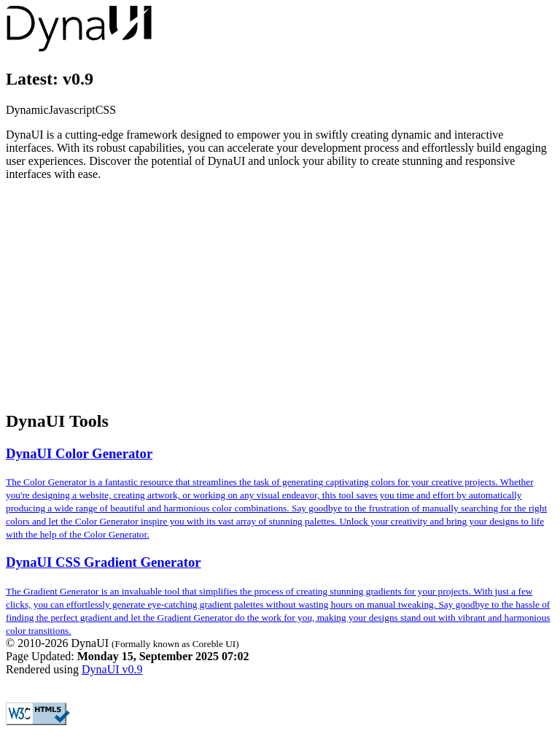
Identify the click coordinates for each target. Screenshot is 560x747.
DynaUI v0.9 (112, 669)
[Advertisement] (280, 295)
